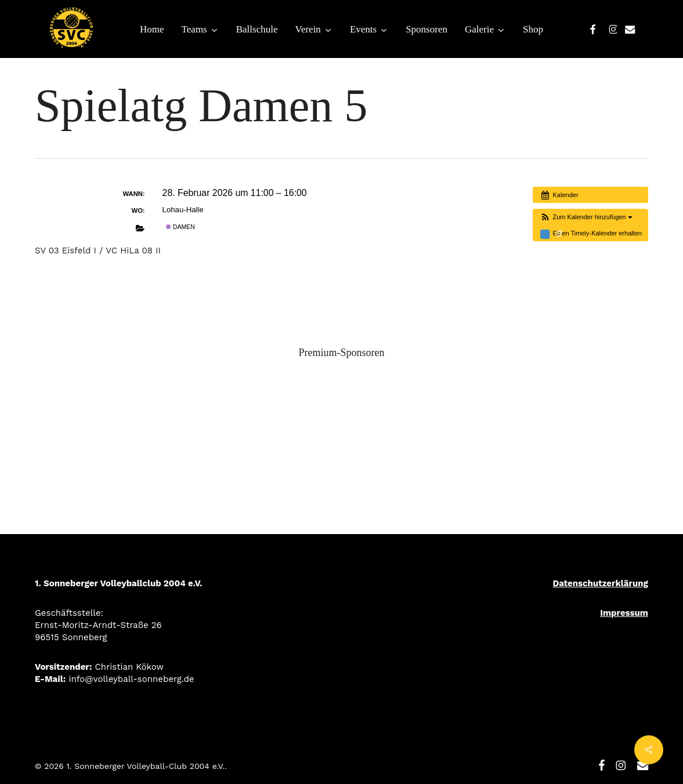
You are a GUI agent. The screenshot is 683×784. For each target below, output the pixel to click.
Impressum (624, 613)
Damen (180, 227)
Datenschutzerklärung (600, 583)
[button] (586, 217)
